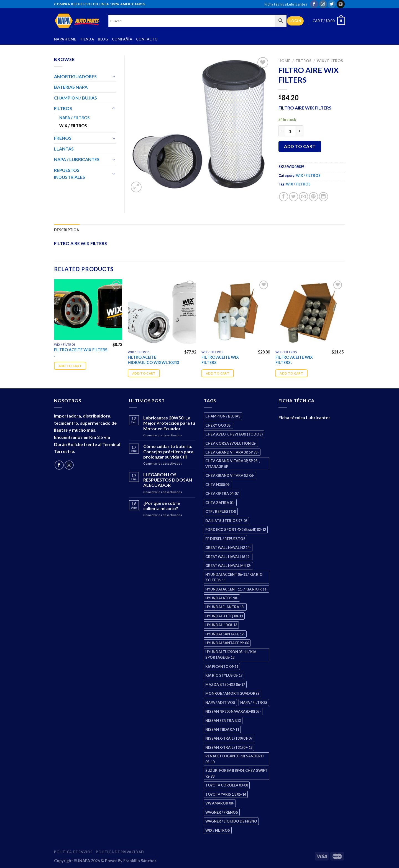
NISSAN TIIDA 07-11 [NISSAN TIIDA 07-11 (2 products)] (222, 729)
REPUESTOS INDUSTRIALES (70, 174)
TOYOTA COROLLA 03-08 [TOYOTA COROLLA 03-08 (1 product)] (227, 785)
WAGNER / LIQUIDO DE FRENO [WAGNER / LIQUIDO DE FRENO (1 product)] (231, 821)
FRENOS (63, 138)
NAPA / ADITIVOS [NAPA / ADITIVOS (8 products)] (220, 702)
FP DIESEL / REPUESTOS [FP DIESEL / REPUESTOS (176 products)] (225, 539)
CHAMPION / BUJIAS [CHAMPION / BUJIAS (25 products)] (223, 416)
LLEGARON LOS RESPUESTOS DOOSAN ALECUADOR (168, 480)
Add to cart (300, 146)
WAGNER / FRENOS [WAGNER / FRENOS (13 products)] (222, 812)
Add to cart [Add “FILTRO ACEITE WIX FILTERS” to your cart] (218, 373)
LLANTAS (64, 149)
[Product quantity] (290, 131)
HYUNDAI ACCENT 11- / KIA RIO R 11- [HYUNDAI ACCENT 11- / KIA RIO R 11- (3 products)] (236, 589)
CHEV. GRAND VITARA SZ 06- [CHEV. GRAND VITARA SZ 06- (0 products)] (230, 475)
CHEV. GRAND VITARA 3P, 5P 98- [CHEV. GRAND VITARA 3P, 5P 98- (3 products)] (232, 452)
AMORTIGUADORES (75, 76)
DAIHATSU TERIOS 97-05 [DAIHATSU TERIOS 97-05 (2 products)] (226, 521)
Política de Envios (73, 852)
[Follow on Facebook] (314, 4)
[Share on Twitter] (294, 197)
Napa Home (65, 39)
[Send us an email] (341, 4)
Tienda (87, 39)
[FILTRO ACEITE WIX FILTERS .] (88, 310)
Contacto (147, 39)
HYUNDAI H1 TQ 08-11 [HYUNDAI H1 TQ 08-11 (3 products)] (224, 616)
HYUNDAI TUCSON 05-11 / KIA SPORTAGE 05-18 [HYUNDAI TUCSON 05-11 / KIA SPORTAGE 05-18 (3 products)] (231, 655)
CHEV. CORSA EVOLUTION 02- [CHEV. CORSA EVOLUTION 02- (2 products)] (231, 443)
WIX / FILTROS (330, 61)
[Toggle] (114, 76)
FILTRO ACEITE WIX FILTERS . (81, 352)
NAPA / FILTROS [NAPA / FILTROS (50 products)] (254, 702)
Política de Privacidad (120, 852)
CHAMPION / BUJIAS (76, 98)
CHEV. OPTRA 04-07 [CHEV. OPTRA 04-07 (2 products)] (222, 493)
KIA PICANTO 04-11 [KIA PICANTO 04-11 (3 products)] (222, 666)
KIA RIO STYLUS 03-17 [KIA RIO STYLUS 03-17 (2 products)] (224, 675)
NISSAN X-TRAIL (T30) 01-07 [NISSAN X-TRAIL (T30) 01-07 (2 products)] (229, 738)
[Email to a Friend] (304, 197)
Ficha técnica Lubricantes (286, 4)
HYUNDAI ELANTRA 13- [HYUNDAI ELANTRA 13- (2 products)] (225, 607)
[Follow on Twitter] (332, 4)
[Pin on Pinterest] (314, 197)
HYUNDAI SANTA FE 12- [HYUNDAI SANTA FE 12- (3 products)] (225, 634)
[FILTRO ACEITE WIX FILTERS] (236, 313)
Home (284, 61)
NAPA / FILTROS (74, 118)
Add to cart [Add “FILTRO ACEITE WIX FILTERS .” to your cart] (70, 366)
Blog (103, 39)
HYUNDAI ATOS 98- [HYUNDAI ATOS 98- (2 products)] (222, 598)
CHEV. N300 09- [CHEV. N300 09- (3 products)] (218, 485)
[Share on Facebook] (284, 197)
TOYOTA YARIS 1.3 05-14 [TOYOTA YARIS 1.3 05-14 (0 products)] (226, 794)
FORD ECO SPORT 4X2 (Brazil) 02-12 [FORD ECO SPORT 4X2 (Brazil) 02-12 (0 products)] (236, 530)
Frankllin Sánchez (140, 861)
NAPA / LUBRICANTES (77, 159)
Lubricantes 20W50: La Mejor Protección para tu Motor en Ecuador (169, 423)
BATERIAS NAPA (71, 87)
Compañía (122, 39)
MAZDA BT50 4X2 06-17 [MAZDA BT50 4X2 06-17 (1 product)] (225, 684)
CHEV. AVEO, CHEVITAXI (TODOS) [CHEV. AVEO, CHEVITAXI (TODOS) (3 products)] (234, 434)
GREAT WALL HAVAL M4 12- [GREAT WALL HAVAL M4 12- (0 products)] (228, 566)
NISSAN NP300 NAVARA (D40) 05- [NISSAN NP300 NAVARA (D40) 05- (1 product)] (233, 711)
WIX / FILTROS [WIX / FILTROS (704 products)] (218, 830)
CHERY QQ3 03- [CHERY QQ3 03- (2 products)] (218, 425)
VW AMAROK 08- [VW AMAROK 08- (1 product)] (220, 803)
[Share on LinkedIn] (323, 197)
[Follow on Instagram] (323, 4)
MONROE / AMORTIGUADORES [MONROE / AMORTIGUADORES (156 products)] (232, 693)
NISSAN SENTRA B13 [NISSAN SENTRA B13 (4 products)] (223, 721)
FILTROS (304, 61)
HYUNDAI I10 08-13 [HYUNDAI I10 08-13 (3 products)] (221, 625)
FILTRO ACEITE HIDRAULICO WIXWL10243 (153, 360)
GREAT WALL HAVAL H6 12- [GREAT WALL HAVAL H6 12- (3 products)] (228, 557)
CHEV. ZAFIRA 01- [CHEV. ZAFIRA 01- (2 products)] (220, 503)
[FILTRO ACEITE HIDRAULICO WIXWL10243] (162, 313)
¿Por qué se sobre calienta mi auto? (162, 506)
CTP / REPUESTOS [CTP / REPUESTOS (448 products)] (221, 511)
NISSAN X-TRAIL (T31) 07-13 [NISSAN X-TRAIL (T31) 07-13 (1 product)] (229, 747)
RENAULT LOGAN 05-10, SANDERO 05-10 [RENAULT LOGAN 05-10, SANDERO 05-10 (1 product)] (235, 759)
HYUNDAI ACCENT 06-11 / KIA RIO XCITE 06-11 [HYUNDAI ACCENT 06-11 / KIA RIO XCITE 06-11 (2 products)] (234, 577)
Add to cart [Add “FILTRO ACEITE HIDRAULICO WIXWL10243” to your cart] (144, 373)
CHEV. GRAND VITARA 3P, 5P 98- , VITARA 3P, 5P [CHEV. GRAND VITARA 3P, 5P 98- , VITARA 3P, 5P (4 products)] (233, 464)
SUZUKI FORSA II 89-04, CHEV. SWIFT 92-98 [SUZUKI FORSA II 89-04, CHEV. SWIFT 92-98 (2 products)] (236, 773)
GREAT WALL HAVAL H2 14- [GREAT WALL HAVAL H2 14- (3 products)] (228, 548)
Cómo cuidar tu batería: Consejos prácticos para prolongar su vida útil (168, 451)
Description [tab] (67, 230)
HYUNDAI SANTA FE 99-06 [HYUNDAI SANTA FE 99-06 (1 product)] (227, 643)
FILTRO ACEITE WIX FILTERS (220, 360)
